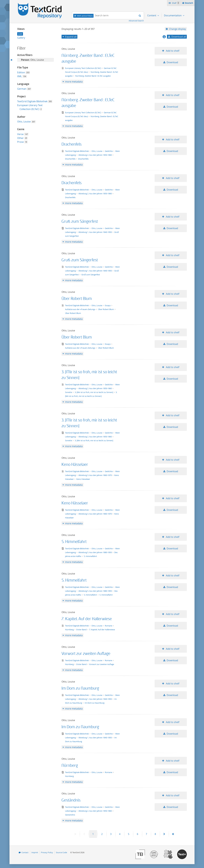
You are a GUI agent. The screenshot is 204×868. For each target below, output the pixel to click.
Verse (20, 134)
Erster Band (82, 630)
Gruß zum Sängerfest (80, 221)
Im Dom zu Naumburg (80, 688)
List (20, 34)
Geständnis (71, 800)
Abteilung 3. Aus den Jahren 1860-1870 (95, 475)
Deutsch (189, 3)
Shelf (175, 3)
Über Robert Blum (77, 299)
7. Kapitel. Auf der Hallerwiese (87, 619)
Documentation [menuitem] (173, 15)
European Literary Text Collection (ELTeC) (83, 68)
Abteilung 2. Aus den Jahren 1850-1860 (95, 155)
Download (172, 62)
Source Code (61, 852)
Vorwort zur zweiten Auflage (86, 654)
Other (20, 138)
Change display (177, 29)
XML (19, 76)
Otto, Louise (24, 122)
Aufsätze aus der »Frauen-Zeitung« (80, 309)
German (22, 89)
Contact (25, 852)
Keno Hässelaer (75, 465)
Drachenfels (72, 144)
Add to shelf (172, 51)
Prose (20, 142)
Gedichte (109, 151)
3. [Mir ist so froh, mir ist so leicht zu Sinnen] (94, 392)
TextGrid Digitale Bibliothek (32, 101)
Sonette (69, 392)
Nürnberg (70, 630)
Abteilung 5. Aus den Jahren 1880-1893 (95, 552)
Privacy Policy (47, 852)
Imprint (35, 852)
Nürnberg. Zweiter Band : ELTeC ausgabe (93, 76)
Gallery (21, 38)
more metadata (74, 82)
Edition (21, 72)
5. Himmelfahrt (74, 542)
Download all (179, 37)
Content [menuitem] (152, 15)
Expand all (71, 37)
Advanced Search (136, 21)
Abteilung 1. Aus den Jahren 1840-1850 (95, 232)
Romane (109, 626)
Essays (108, 305)
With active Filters (85, 16)
